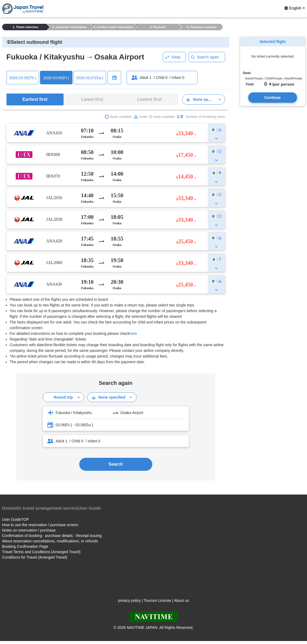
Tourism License (158, 600)
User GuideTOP (16, 519)
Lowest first (150, 99)
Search (116, 464)
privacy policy (129, 600)
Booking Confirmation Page (25, 546)
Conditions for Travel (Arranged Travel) (35, 557)
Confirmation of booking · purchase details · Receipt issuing (52, 536)
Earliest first (35, 99)
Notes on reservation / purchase (29, 530)
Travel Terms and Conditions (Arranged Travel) (41, 552)
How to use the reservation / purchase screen (40, 525)
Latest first (92, 99)
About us (181, 600)
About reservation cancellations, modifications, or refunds (50, 541)
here (133, 333)
